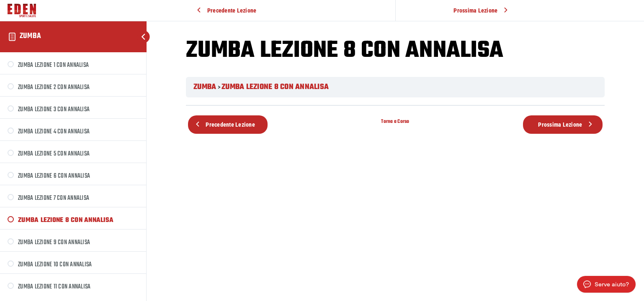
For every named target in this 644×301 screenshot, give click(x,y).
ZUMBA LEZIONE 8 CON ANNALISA (275, 87)
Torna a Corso (395, 121)
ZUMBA (30, 36)
